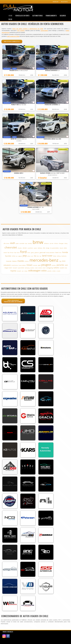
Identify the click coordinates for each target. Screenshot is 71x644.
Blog (10, 19)
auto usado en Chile (13, 36)
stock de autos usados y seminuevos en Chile (28, 29)
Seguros (63, 16)
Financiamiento (51, 16)
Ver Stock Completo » (12, 41)
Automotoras (38, 16)
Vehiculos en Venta (22, 16)
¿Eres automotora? (13, 301)
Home (10, 16)
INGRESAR (56, 2)
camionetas (44, 31)
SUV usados (21, 31)
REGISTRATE (64, 2)
